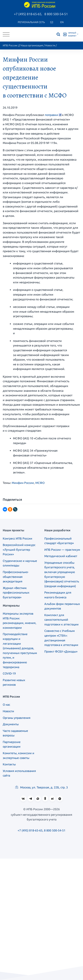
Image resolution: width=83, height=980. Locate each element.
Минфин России (23, 483)
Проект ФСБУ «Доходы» (61, 651)
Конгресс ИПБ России (17, 538)
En (62, 22)
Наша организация (32, 45)
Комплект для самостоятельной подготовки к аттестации (61, 620)
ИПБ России (10, 45)
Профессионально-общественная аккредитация (16, 577)
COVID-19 (9, 673)
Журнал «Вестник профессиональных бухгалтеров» (16, 593)
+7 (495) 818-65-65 (28, 14)
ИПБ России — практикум (62, 550)
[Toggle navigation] (6, 34)
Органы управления (17, 718)
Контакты (9, 764)
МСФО (40, 483)
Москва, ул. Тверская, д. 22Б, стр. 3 (41, 787)
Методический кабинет (61, 556)
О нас (6, 705)
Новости (50, 45)
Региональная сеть (31, 22)
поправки (51, 115)
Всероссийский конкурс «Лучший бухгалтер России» (19, 550)
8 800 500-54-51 (56, 14)
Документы (11, 724)
